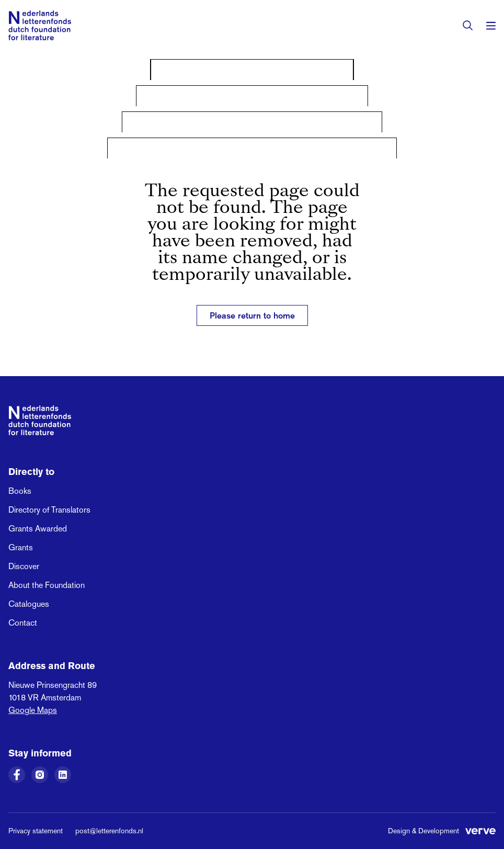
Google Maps (33, 710)
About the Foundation (47, 585)
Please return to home (252, 315)
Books (20, 491)
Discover (24, 566)
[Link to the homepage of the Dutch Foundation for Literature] (40, 25)
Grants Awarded (38, 529)
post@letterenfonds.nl (109, 831)
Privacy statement (36, 831)
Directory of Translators (49, 510)
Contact (23, 623)
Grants (21, 547)
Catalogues (29, 604)
